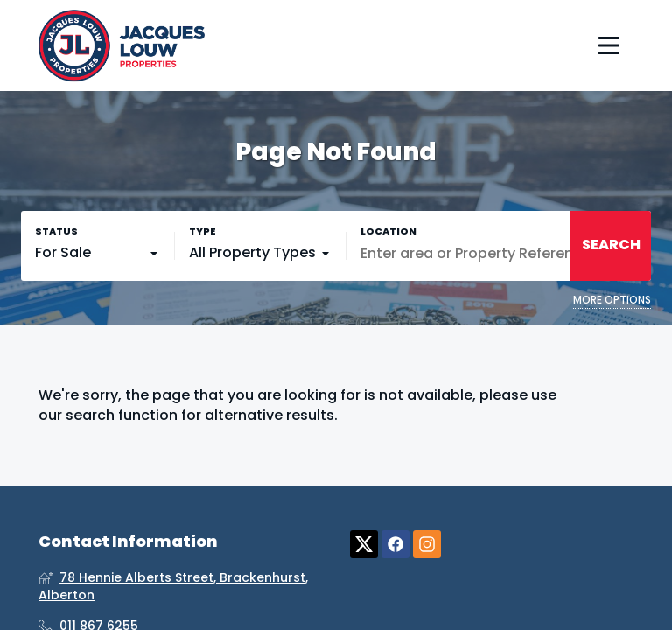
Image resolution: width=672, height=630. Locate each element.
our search (77, 416)
